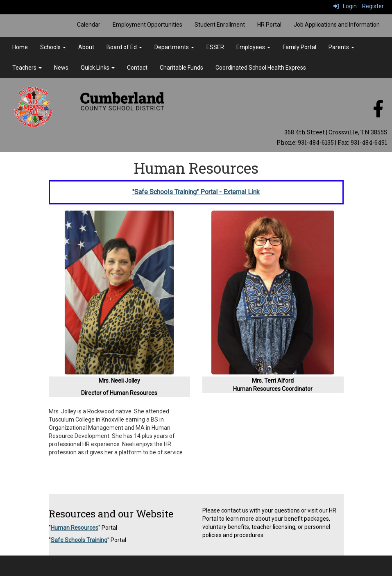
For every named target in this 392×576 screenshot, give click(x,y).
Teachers (27, 68)
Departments (174, 47)
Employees (253, 47)
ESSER (215, 47)
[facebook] (378, 113)
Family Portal (299, 47)
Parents (341, 47)
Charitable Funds (181, 68)
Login (345, 6)
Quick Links (98, 68)
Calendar (89, 25)
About (86, 47)
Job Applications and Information (337, 25)
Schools (53, 47)
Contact (137, 68)
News (61, 68)
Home (20, 47)
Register (373, 6)
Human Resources (75, 528)
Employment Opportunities (147, 25)
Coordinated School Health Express (261, 68)
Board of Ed (124, 47)
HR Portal (269, 25)
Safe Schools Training (79, 540)
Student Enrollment (220, 25)
